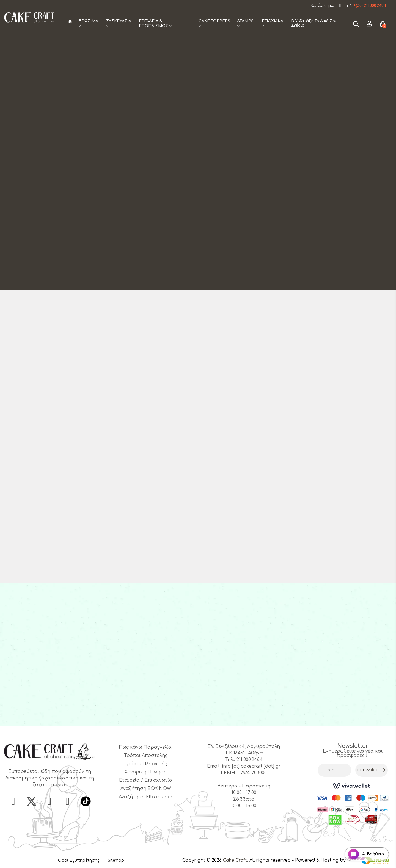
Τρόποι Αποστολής (146, 756)
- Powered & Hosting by (320, 860)
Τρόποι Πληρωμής (146, 764)
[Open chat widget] (365, 852)
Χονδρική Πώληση (146, 772)
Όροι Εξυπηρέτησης (79, 860)
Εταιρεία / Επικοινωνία (146, 780)
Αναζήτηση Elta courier (146, 797)
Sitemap (116, 860)
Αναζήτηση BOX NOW (146, 789)
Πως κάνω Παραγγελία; (146, 747)
